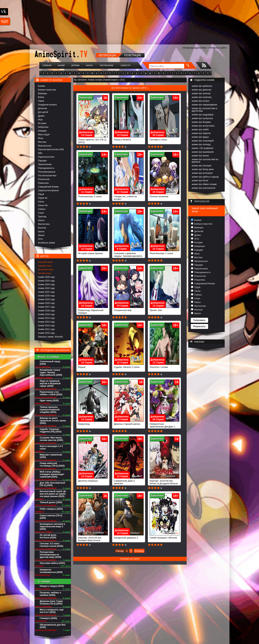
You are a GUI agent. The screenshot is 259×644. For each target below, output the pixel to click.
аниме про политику (202, 97)
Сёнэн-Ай (43, 205)
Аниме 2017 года (46, 307)
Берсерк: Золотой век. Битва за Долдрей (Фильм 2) (165, 482)
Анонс (89, 65)
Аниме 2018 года (46, 303)
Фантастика (44, 224)
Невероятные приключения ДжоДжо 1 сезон (165, 426)
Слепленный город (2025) (50, 363)
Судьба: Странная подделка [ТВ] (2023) (51, 430)
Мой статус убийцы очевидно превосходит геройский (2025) (52, 474)
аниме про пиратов (201, 133)
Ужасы (41, 220)
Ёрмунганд (93, 423)
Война (41, 97)
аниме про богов (200, 181)
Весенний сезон (46, 270)
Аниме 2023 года (46, 285)
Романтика (43, 183)
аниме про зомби (200, 130)
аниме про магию (200, 156)
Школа (41, 232)
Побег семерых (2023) (51, 509)
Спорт (41, 213)
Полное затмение (165, 195)
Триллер (42, 217)
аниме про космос (201, 101)
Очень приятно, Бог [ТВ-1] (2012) (93, 140)
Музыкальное (45, 146)
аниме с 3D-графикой (202, 148)
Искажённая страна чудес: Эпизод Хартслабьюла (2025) (51, 372)
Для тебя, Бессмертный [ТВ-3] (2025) (52, 484)
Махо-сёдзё (44, 135)
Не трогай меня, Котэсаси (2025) (48, 536)
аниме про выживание (203, 152)
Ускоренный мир (129, 309)
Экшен (41, 235)
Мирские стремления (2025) (51, 456)
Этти (40, 239)
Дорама (75, 65)
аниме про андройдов (203, 115)
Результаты (199, 326)
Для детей (43, 112)
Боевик (42, 86)
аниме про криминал (202, 86)
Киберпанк (43, 127)
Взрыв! (93, 366)
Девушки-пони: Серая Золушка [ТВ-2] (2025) (51, 602)
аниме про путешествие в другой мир (205, 110)
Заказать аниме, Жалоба (50, 337)
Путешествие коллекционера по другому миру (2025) (50, 555)
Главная (47, 65)
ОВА (40, 153)
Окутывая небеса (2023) (52, 563)
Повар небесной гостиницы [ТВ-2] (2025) (52, 465)
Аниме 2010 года (46, 333)
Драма (41, 116)
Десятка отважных (93, 480)
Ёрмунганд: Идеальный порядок (93, 310)
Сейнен (42, 209)
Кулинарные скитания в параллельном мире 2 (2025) (53, 527)
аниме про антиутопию (203, 126)
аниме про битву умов (203, 169)
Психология (44, 179)
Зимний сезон (45, 266)
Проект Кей (165, 309)
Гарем (41, 101)
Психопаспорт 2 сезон (93, 195)
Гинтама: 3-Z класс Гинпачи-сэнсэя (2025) (52, 545)
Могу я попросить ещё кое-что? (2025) (52, 611)
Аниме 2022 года (46, 288)
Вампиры (43, 93)
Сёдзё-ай (43, 198)
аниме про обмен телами (204, 184)
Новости (126, 65)
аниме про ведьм (200, 137)
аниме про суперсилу (202, 118)
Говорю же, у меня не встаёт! (129, 197)
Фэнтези (42, 228)
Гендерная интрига (47, 105)
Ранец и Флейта (129, 139)
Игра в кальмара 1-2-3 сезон (51, 447)
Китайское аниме (46, 243)
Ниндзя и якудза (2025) (52, 586)
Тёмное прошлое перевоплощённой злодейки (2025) (50, 410)
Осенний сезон (45, 262)
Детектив (42, 108)
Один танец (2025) (49, 401)
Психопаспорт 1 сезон (165, 252)
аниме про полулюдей (203, 141)
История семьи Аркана (93, 252)
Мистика (42, 142)
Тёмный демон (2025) (51, 502)
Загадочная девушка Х (129, 537)
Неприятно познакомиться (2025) (51, 571)
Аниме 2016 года (46, 311)
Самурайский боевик (48, 187)
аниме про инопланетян (204, 188)
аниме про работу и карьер (205, 177)
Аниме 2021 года (46, 292)
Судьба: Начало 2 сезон (129, 366)
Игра (40, 120)
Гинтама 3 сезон (165, 139)
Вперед (139, 551)
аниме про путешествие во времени (205, 161)
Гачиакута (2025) (48, 618)
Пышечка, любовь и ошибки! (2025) (50, 594)
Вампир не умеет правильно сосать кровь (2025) (53, 421)
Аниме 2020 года (46, 296)
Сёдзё (41, 194)
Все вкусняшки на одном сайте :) (130, 88)
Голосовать (199, 320)
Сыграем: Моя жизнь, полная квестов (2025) (51, 439)
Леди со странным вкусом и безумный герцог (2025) (50, 383)
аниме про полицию (202, 166)
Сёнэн (41, 202)
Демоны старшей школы (129, 423)
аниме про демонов (202, 90)
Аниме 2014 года (46, 318)
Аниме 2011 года (46, 329)
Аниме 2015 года (46, 314)
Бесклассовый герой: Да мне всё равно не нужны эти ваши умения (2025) (53, 494)
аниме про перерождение (205, 105)
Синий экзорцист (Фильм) (165, 537)
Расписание (107, 65)
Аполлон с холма (165, 366)
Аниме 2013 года (46, 322)
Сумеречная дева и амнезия (129, 481)
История (42, 123)
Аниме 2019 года (46, 299)
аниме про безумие (201, 122)
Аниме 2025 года (46, 277)
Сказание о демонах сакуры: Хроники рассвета (129, 254)
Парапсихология (46, 157)
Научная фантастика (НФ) (51, 149)
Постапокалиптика (47, 176)
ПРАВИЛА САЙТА (218, 48)
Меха (41, 138)
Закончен (86, 97)
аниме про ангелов (201, 93)
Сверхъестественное (48, 190)
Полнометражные (47, 172)
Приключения (45, 164)
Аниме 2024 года (46, 281)
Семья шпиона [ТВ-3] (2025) (51, 517)
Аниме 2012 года (46, 326)
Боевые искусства (47, 90)
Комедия (42, 131)
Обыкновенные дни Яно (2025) (53, 626)
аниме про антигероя (202, 173)
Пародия (42, 161)
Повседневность (46, 168)
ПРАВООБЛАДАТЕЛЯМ (194, 48)
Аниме (61, 65)
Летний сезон (45, 273)
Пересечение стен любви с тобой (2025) (51, 393)
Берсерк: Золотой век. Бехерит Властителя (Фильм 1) (93, 539)
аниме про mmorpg (201, 144)
